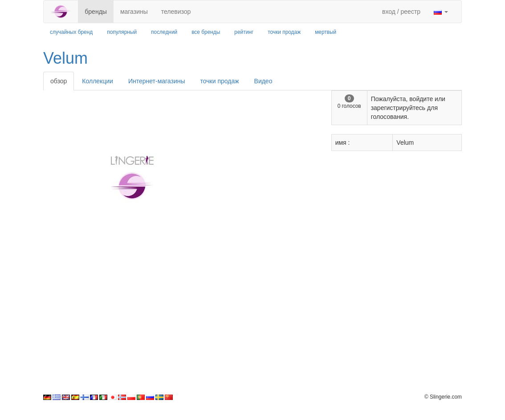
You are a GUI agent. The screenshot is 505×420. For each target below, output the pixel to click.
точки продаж (284, 32)
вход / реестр (401, 12)
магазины (134, 12)
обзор (59, 81)
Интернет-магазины (157, 81)
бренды (96, 12)
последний (164, 32)
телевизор (176, 12)
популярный (122, 32)
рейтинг (244, 32)
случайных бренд (71, 32)
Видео (263, 81)
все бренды (206, 32)
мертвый (326, 32)
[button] (441, 12)
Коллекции (98, 81)
